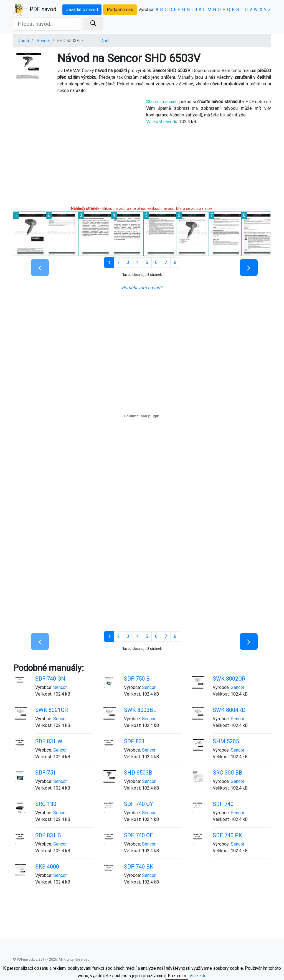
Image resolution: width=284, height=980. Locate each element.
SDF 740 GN (50, 679)
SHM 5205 (226, 741)
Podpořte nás (120, 10)
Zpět (105, 41)
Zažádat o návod (82, 10)
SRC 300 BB (228, 773)
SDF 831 (134, 741)
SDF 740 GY (139, 804)
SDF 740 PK (227, 835)
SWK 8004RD (229, 710)
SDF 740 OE (139, 835)
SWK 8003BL (140, 710)
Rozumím (177, 976)
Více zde (198, 976)
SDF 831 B (48, 835)
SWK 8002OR (229, 679)
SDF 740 (223, 804)
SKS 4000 (47, 867)
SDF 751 (46, 773)
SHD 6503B (138, 773)
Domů (23, 41)
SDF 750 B (137, 679)
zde (242, 115)
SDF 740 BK (139, 867)
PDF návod (35, 10)
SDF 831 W (49, 741)
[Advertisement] (75, 149)
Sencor (43, 41)
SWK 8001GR (52, 710)
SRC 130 (46, 804)
